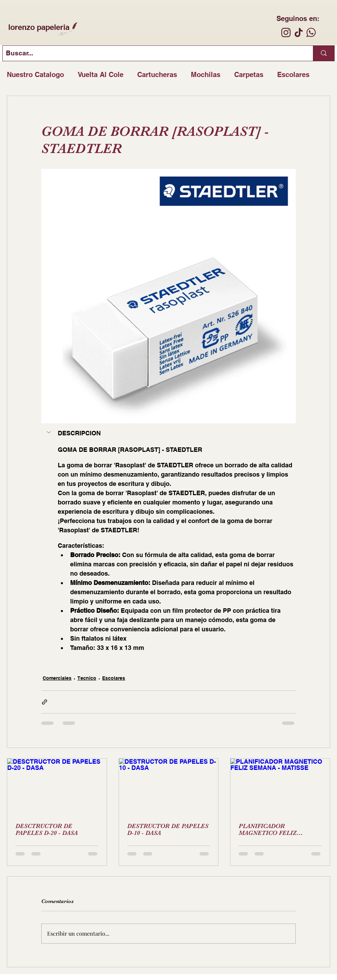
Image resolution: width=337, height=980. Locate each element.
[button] (50, 432)
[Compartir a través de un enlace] (45, 702)
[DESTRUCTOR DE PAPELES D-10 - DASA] (169, 786)
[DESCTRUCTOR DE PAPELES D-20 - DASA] (57, 786)
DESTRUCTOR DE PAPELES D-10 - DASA (168, 829)
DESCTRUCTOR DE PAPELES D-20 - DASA (47, 829)
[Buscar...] (152, 53)
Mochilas (206, 75)
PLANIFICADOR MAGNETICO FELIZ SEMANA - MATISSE (268, 829)
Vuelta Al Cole (101, 75)
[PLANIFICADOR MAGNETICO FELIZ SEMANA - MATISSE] (280, 786)
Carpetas (249, 75)
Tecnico (87, 678)
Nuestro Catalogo (35, 75)
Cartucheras (157, 75)
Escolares (293, 75)
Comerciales (57, 678)
